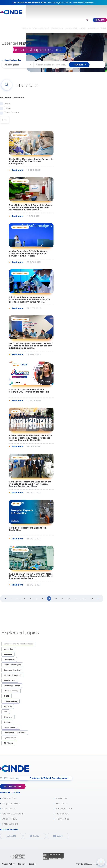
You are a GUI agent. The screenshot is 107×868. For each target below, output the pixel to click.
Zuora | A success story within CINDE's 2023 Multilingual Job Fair (29, 391)
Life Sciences (9, 660)
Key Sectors (9, 808)
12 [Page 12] (69, 599)
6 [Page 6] (31, 599)
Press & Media (10, 824)
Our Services (9, 798)
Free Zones (62, 813)
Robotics (7, 722)
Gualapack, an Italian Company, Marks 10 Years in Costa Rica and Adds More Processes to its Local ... (31, 576)
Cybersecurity (10, 738)
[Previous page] (5, 599)
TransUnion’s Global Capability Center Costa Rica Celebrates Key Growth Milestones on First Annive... (31, 207)
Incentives (62, 803)
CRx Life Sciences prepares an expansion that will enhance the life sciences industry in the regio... (29, 300)
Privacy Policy (8, 864)
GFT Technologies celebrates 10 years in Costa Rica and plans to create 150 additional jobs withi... (31, 346)
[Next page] (98, 599)
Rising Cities (63, 819)
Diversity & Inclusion (12, 675)
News (6, 104)
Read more (17, 170)
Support (22, 864)
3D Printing (8, 743)
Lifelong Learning (11, 691)
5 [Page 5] (25, 599)
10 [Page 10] (56, 599)
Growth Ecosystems (14, 813)
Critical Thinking (11, 701)
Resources (62, 798)
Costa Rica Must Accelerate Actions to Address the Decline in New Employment (31, 161)
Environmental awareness (15, 733)
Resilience (8, 654)
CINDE (7, 696)
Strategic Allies (64, 808)
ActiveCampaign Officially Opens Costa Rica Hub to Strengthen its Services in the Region (28, 253)
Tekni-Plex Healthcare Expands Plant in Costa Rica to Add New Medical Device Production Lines (30, 484)
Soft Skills (8, 706)
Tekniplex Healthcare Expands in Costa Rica (28, 529)
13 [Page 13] (75, 599)
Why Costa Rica (11, 803)
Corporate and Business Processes (18, 644)
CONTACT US (13, 786)
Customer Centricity (12, 670)
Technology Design (12, 686)
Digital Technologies (12, 665)
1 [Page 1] (11, 599)
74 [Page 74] (84, 599)
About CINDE (10, 819)
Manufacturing (10, 680)
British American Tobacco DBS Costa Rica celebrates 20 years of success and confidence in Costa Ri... (30, 438)
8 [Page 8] (43, 599)
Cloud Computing (11, 727)
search (79, 65)
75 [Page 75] (92, 599)
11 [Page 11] (62, 599)
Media (7, 108)
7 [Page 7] (37, 599)
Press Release (11, 113)
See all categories (13, 60)
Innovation (8, 649)
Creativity (8, 717)
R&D (6, 712)
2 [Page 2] (17, 599)
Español (33, 864)
